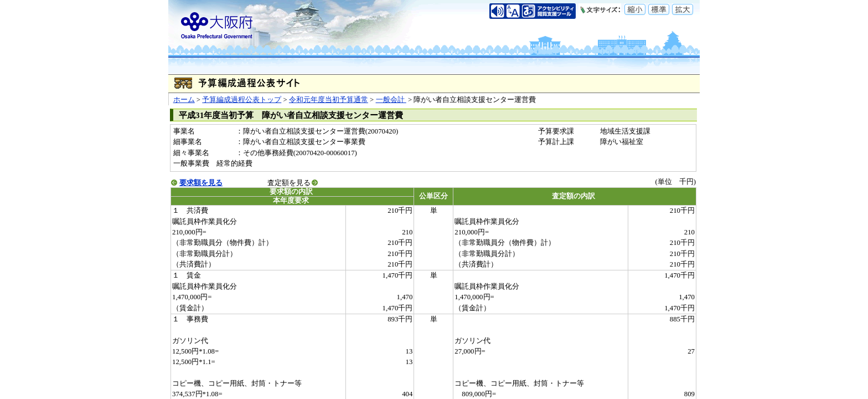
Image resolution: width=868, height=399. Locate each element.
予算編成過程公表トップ (242, 100)
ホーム (184, 100)
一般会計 (391, 100)
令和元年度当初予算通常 (329, 100)
